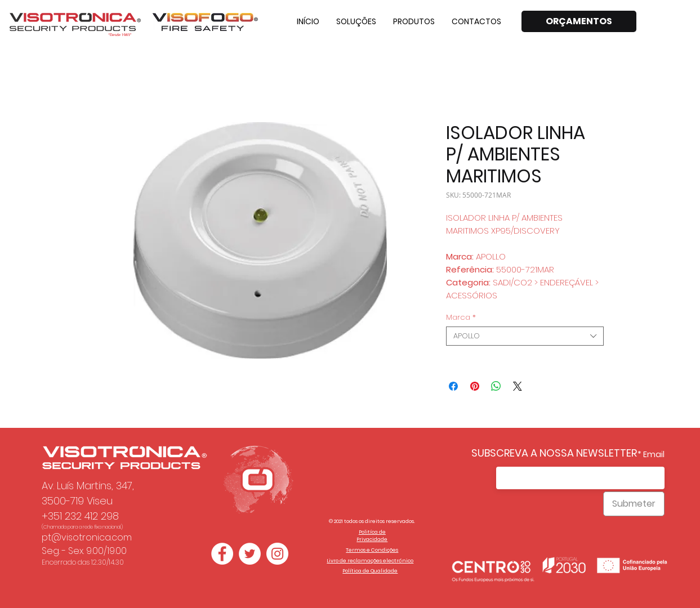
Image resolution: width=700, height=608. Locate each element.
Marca (461, 318)
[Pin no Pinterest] (475, 386)
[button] (356, 21)
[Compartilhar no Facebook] (453, 386)
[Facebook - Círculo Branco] (222, 554)
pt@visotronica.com (87, 537)
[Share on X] (518, 386)
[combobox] (525, 336)
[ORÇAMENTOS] (579, 21)
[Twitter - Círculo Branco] (250, 554)
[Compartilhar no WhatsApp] (496, 386)
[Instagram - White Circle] (277, 554)
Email (654, 454)
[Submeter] (634, 504)
